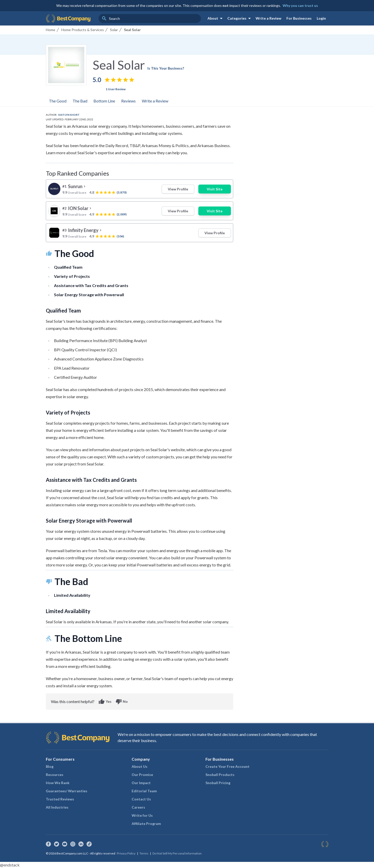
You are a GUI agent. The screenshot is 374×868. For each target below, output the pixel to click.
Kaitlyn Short (69, 115)
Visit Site (215, 189)
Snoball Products (220, 775)
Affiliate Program (146, 824)
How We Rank (58, 783)
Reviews (128, 101)
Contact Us (141, 799)
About (216, 18)
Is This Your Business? (166, 68)
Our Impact (141, 783)
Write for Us (142, 815)
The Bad (80, 101)
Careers (138, 807)
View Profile (178, 189)
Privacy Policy (126, 853)
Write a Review (268, 18)
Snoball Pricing (218, 783)
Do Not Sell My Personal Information (177, 853)
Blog (50, 766)
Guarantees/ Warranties (67, 791)
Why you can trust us (300, 5)
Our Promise (142, 775)
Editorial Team (144, 791)
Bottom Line (104, 101)
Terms (144, 853)
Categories (240, 18)
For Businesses (299, 18)
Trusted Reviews (60, 799)
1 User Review (116, 89)
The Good (58, 101)
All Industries (57, 807)
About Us (140, 766)
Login (321, 18)
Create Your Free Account (227, 766)
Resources (55, 775)
